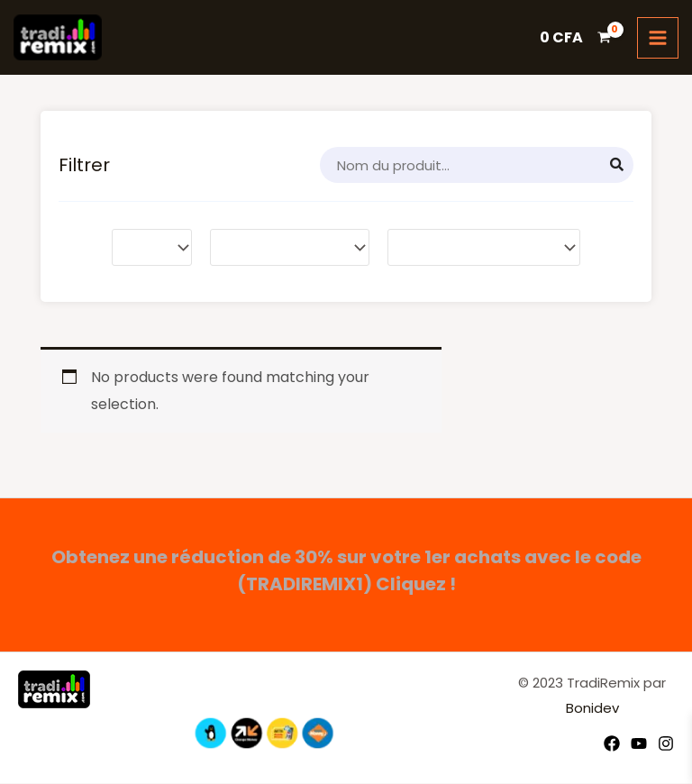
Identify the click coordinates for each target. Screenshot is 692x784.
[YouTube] (639, 744)
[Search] (617, 167)
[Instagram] (666, 744)
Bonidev (592, 709)
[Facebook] (612, 744)
